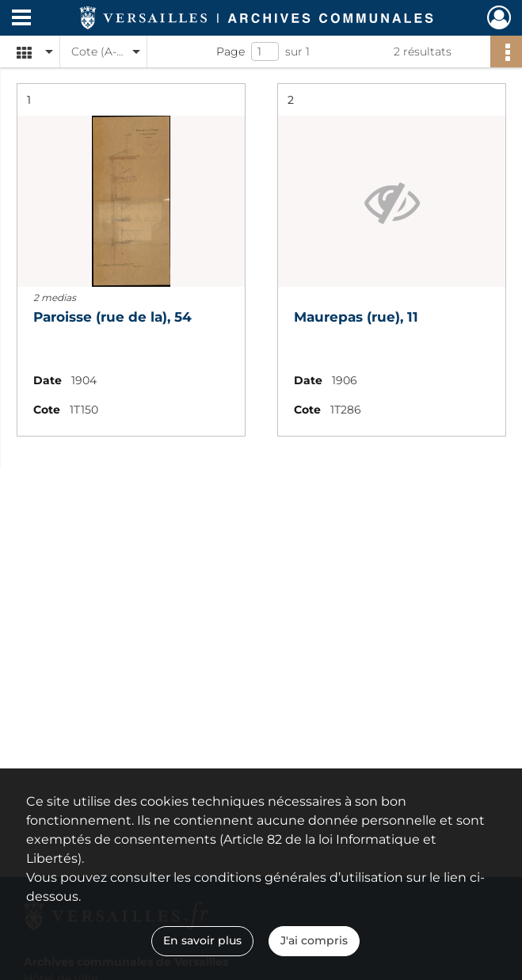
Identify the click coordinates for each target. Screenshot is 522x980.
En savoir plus (202, 940)
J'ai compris (314, 940)
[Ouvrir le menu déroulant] (21, 19)
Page (231, 51)
